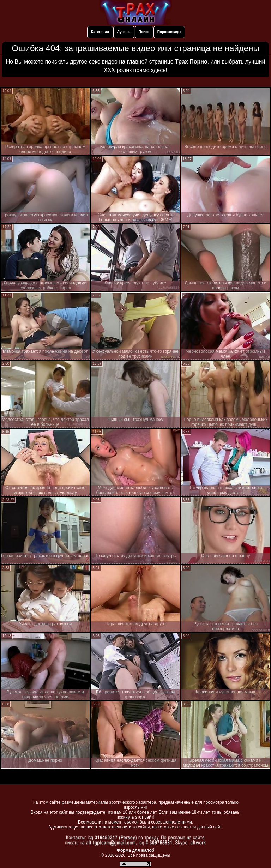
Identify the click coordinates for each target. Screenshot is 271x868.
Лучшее (124, 32)
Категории (100, 32)
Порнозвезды (169, 32)
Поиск (144, 32)
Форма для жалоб (136, 850)
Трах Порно (191, 62)
